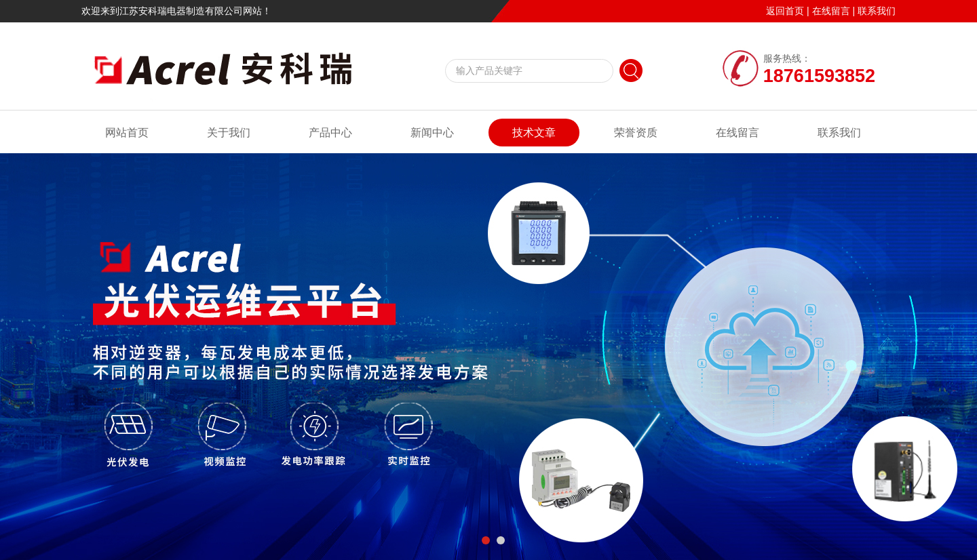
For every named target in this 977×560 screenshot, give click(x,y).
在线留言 (831, 11)
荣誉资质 (636, 133)
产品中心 (330, 133)
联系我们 (877, 11)
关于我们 (229, 133)
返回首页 (785, 11)
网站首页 (127, 133)
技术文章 (534, 133)
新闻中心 (432, 133)
